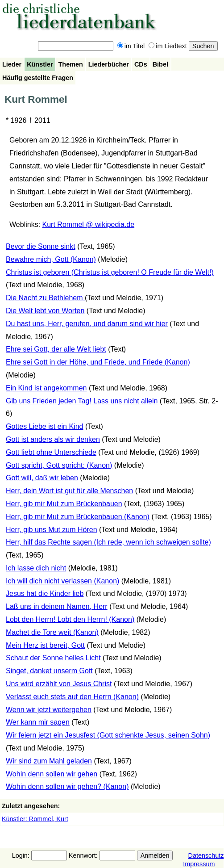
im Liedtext (168, 46)
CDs (141, 64)
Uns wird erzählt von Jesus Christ (59, 684)
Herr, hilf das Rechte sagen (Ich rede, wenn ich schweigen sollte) (108, 542)
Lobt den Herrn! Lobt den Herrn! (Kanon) (70, 619)
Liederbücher (109, 64)
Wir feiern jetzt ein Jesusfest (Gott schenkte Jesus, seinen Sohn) (108, 735)
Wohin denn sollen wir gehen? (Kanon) (67, 786)
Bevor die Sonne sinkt (41, 246)
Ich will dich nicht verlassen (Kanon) (62, 581)
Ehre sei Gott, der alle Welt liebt (56, 349)
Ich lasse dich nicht (36, 568)
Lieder (12, 64)
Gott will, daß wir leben (42, 478)
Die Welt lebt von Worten (45, 311)
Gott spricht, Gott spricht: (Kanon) (59, 465)
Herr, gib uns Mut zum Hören (52, 530)
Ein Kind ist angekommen (46, 388)
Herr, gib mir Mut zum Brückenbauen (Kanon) (78, 517)
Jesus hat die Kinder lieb (45, 593)
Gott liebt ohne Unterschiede (51, 452)
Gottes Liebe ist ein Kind (44, 426)
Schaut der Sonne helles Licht (53, 658)
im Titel (131, 46)
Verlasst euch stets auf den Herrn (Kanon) (72, 697)
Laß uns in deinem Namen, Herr (57, 606)
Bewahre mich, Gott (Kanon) (51, 259)
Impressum (199, 864)
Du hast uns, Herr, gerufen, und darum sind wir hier (87, 324)
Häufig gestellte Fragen (38, 78)
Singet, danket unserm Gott (49, 671)
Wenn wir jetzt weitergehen (49, 710)
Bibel (160, 64)
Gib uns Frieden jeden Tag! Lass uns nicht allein (82, 401)
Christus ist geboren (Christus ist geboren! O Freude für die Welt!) (110, 272)
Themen (71, 64)
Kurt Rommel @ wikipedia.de (89, 224)
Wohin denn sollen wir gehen (52, 774)
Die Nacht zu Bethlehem (45, 298)
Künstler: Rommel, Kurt (35, 819)
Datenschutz (206, 855)
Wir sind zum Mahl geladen (49, 761)
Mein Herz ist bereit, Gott (45, 645)
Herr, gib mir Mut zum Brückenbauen (64, 504)
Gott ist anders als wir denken (53, 439)
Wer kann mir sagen (38, 722)
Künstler (40, 64)
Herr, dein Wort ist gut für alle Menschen (69, 491)
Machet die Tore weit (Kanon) (52, 632)
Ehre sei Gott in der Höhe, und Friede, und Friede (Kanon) (98, 362)
